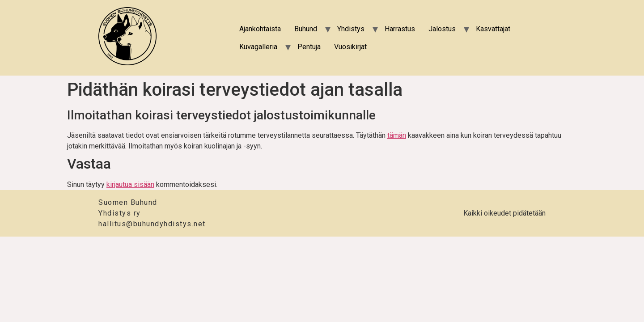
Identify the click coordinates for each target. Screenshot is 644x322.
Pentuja (309, 47)
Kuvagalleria (258, 47)
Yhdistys (351, 29)
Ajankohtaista (260, 29)
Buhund (306, 29)
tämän (397, 135)
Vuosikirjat (350, 47)
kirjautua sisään (130, 184)
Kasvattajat (493, 29)
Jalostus (442, 29)
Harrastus (400, 29)
